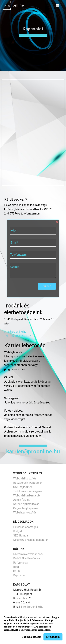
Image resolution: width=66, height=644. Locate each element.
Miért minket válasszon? (28, 554)
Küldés (47, 286)
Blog (16, 567)
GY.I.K (17, 571)
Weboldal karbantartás (27, 495)
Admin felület (21, 500)
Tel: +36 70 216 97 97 (18, 336)
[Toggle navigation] (58, 5)
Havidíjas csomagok (26, 527)
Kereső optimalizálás (26, 504)
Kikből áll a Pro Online (27, 558)
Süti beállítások (31, 637)
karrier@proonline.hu (33, 451)
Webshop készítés (25, 512)
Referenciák (21, 563)
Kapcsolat (19, 575)
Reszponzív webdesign (28, 483)
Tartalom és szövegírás (28, 491)
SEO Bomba (21, 536)
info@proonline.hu (15, 332)
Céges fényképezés (26, 508)
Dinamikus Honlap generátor (31, 540)
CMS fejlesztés (23, 487)
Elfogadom (53, 637)
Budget (18, 531)
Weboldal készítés (25, 478)
